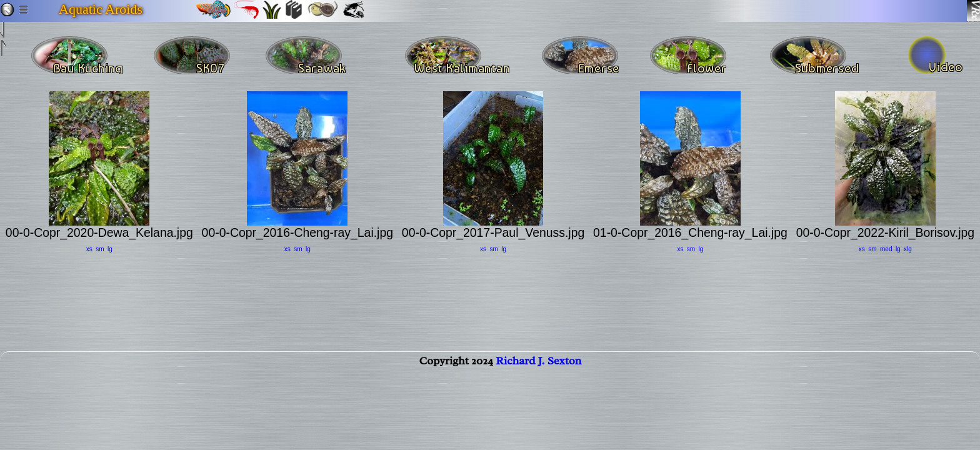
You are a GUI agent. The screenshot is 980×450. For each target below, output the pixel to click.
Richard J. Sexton (538, 373)
